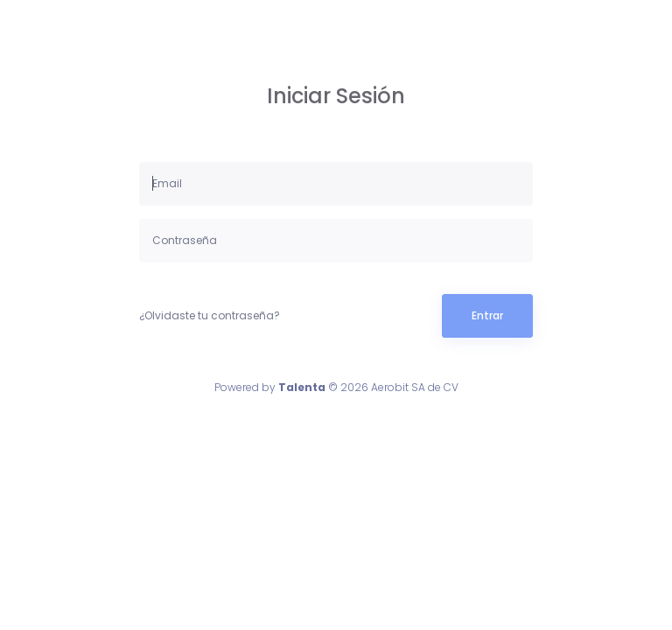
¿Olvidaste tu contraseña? (210, 315)
